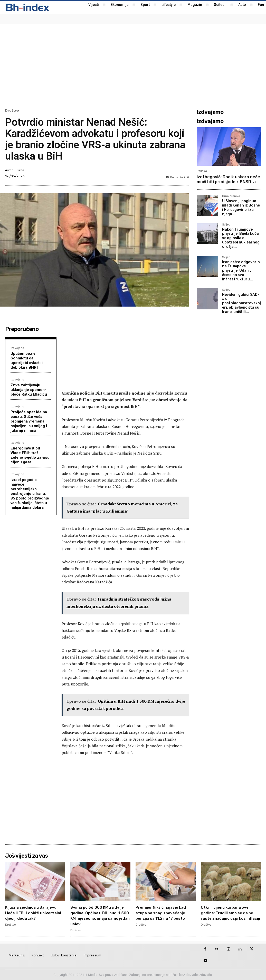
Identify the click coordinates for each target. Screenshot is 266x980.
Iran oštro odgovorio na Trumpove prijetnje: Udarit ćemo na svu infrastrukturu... (241, 271)
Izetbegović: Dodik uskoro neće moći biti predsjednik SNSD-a (228, 179)
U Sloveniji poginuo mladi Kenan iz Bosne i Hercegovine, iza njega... (241, 207)
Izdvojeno (17, 348)
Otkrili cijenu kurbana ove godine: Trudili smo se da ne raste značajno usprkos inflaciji (231, 915)
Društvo (12, 110)
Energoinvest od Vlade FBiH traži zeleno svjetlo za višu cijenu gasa (30, 455)
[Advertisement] (133, 66)
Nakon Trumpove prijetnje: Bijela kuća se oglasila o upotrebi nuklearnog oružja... (241, 238)
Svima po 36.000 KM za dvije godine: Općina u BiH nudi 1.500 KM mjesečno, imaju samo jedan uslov (99, 915)
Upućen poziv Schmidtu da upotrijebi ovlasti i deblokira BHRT (27, 360)
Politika (202, 171)
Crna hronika (231, 196)
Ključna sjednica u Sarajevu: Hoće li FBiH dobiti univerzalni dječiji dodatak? (32, 915)
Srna (21, 170)
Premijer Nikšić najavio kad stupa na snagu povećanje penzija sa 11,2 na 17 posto (164, 915)
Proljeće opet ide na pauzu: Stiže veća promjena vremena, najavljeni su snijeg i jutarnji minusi (29, 421)
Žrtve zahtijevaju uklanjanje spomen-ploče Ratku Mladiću (29, 390)
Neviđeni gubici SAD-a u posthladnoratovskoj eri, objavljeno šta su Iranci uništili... (241, 303)
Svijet (226, 225)
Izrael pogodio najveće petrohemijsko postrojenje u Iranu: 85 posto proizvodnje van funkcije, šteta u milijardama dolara (30, 494)
